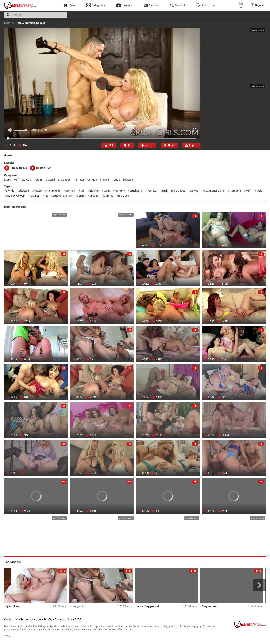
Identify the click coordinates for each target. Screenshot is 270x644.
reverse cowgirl (16, 196)
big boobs (64, 180)
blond (39, 180)
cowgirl (50, 180)
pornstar (79, 180)
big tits (94, 191)
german (92, 180)
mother (35, 196)
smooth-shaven (62, 196)
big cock (27, 180)
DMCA (48, 619)
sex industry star (215, 191)
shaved (104, 180)
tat (46, 196)
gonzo (81, 196)
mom (7, 180)
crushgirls (136, 191)
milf (16, 180)
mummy (108, 196)
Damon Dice (40, 168)
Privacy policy (63, 619)
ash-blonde (54, 191)
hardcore (235, 191)
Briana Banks (16, 168)
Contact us (11, 619)
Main (7, 23)
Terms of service (31, 619)
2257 (78, 619)
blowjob (128, 180)
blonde (10, 191)
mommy (120, 191)
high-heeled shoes (174, 191)
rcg (82, 191)
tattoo (116, 180)
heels (259, 191)
